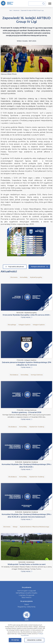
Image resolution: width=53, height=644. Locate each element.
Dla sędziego (12, 325)
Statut (27, 604)
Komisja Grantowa (37, 375)
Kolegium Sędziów (25, 325)
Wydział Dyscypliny (36, 277)
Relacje (15, 527)
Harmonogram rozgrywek (26, 591)
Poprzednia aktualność (15, 267)
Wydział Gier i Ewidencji (37, 427)
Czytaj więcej (26, 317)
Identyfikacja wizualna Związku (26, 593)
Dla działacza (14, 375)
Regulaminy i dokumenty (27, 607)
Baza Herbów (26, 597)
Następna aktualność (39, 267)
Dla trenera (14, 277)
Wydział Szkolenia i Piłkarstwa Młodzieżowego (35, 527)
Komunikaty (24, 277)
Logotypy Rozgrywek (26, 595)
